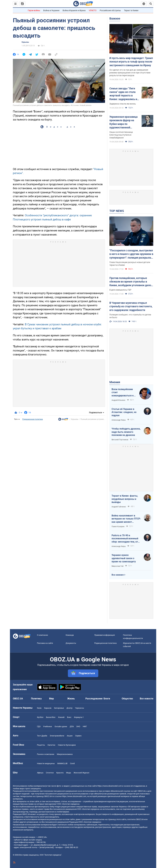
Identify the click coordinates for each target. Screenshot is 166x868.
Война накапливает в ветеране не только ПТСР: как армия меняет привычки (126, 519)
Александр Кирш (119, 420)
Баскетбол (51, 717)
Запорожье (59, 708)
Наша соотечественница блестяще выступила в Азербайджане (121, 135)
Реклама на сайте (45, 643)
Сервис (78, 736)
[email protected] (47, 847)
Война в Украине (51, 10)
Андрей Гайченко (119, 507)
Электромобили (57, 736)
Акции (70, 736)
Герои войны (34, 10)
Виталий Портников (120, 440)
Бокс (69, 717)
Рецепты (41, 745)
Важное (115, 18)
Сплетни (50, 773)
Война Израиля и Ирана (74, 10)
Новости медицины (46, 763)
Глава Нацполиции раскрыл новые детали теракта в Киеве (130, 264)
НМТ (85, 726)
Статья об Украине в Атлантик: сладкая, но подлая (124, 412)
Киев (39, 708)
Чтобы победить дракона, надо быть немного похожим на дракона (126, 432)
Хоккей (61, 717)
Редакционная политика (33, 419)
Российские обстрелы (110, 10)
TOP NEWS (117, 211)
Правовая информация (105, 635)
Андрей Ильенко (118, 400)
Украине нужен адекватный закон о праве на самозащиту (124, 558)
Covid (72, 763)
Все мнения (118, 575)
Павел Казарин (118, 527)
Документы (71, 643)
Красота (60, 773)
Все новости (147, 699)
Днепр (69, 708)
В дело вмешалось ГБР (120, 290)
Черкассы (79, 708)
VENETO (93, 10)
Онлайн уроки (61, 726)
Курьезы (25, 42)
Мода (69, 773)
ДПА (72, 726)
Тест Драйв (42, 736)
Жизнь (71, 699)
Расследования (94, 699)
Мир (51, 699)
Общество (127, 699)
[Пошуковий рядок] (151, 4)
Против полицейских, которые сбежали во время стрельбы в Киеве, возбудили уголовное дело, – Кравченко (131, 282)
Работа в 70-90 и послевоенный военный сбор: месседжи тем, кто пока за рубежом (125, 539)
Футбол (40, 717)
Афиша (40, 773)
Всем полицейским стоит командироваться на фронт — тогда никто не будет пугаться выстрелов (123, 393)
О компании (42, 635)
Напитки (51, 745)
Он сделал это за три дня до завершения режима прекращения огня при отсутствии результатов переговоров (130, 73)
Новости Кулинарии (67, 745)
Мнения (115, 382)
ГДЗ (39, 726)
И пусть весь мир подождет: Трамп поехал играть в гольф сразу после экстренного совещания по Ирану (131, 62)
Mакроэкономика (65, 754)
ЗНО (78, 726)
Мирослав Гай (118, 566)
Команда (70, 635)
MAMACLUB (62, 763)
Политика (36, 699)
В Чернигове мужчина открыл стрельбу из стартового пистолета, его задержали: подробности (131, 306)
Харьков (48, 708)
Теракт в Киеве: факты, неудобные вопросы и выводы (125, 499)
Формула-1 (79, 717)
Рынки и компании (46, 754)
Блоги (107, 699)
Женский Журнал (81, 773)
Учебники (48, 726)
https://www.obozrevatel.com (110, 786)
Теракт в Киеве (131, 10)
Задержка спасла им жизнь (123, 104)
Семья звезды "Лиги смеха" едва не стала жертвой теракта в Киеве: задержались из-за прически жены (124, 94)
